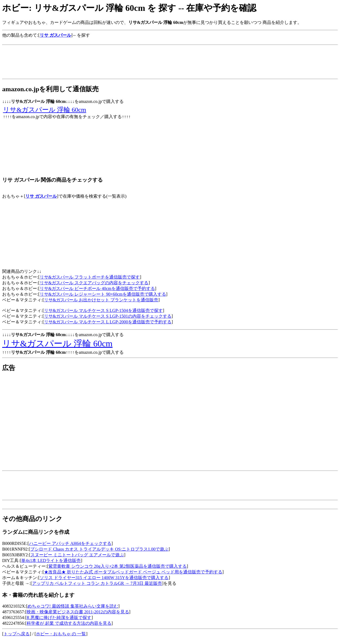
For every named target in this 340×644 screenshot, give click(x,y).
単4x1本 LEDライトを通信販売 (51, 561)
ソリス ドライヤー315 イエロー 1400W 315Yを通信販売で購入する (104, 578)
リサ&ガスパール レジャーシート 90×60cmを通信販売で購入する (103, 294)
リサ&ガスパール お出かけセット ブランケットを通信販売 (101, 300)
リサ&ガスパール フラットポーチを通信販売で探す (90, 277)
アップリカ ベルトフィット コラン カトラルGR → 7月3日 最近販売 (97, 583)
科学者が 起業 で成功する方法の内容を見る (69, 623)
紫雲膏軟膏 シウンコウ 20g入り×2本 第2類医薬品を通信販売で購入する (118, 566)
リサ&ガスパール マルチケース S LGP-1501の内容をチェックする (108, 316)
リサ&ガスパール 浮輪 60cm (45, 110)
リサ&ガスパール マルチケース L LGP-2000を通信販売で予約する (108, 322)
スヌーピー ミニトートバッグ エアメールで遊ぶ (77, 555)
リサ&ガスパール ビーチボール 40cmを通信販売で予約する (97, 288)
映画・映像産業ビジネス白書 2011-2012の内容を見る (78, 612)
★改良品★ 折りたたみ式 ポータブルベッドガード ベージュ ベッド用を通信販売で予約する (133, 572)
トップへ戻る (17, 634)
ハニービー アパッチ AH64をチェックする (70, 543)
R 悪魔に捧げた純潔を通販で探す (59, 618)
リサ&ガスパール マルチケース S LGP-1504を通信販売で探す (103, 310)
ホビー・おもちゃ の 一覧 (61, 634)
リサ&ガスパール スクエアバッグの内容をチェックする (94, 283)
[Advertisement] (101, 40)
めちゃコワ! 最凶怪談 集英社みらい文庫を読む (73, 606)
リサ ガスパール (41, 196)
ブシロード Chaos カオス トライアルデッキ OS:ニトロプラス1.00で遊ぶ (99, 549)
